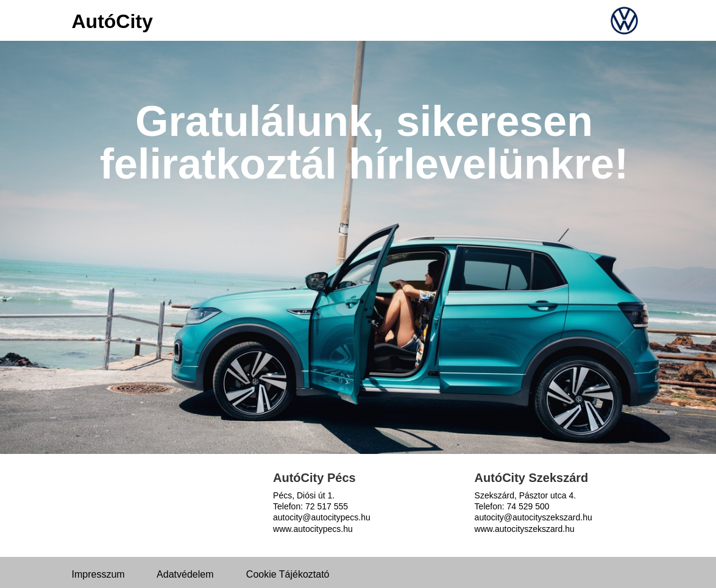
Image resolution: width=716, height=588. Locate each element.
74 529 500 (528, 506)
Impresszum (98, 574)
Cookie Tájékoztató (288, 574)
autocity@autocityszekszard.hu (533, 517)
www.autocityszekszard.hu (525, 529)
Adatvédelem (185, 574)
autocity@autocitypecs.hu (322, 517)
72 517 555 (327, 506)
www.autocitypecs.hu (313, 529)
